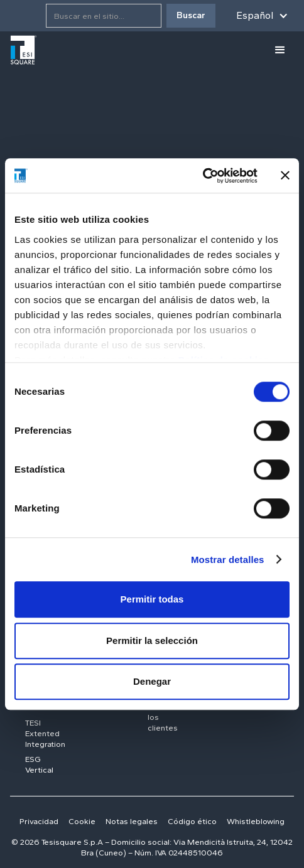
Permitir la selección (152, 640)
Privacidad (39, 821)
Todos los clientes (163, 717)
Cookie (82, 821)
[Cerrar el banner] (285, 176)
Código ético (192, 821)
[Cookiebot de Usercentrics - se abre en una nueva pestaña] (203, 176)
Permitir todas (152, 599)
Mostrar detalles (228, 560)
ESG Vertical (39, 764)
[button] (262, 16)
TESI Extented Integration (45, 733)
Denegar (152, 681)
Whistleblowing (256, 821)
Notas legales (132, 821)
